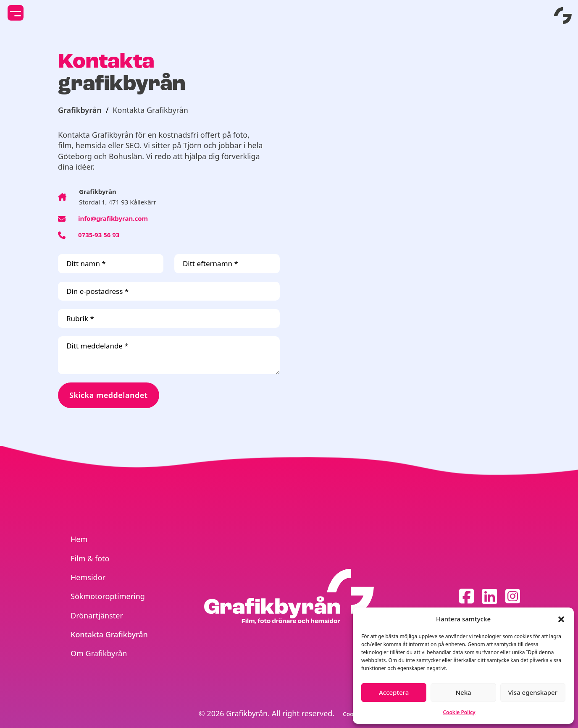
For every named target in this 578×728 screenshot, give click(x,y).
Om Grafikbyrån (99, 653)
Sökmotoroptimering (108, 596)
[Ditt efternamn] (227, 263)
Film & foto (90, 558)
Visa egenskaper (533, 692)
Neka (463, 692)
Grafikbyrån (80, 110)
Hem (79, 539)
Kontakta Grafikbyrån (109, 634)
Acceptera (394, 692)
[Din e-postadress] (169, 291)
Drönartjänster (97, 615)
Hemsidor (88, 577)
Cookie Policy (459, 712)
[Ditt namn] (111, 263)
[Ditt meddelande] (169, 355)
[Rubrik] (169, 318)
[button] (561, 619)
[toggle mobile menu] (16, 13)
